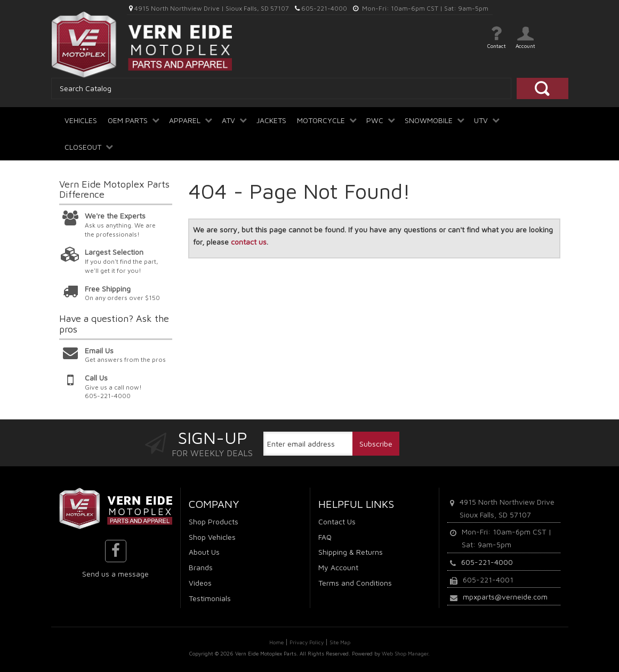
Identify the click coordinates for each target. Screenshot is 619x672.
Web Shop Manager (405, 653)
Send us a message (115, 574)
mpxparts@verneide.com (505, 597)
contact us (249, 242)
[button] (133, 116)
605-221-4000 (487, 562)
